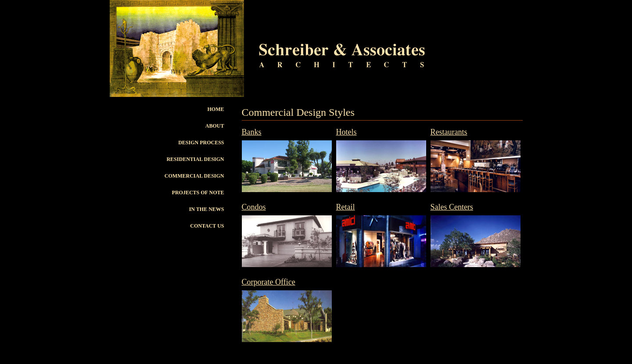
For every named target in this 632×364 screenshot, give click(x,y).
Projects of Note (198, 193)
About (215, 126)
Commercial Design (194, 176)
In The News (207, 209)
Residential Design (195, 159)
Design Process (201, 143)
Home (216, 109)
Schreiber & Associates (327, 360)
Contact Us (207, 226)
